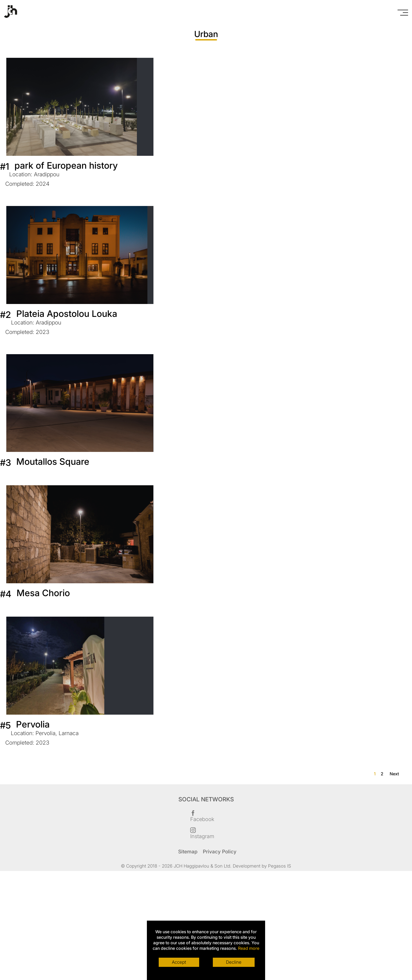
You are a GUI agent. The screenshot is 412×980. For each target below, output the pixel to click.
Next (394, 774)
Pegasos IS (280, 866)
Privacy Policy (220, 852)
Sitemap (188, 852)
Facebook (202, 816)
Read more (249, 948)
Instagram (202, 833)
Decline (234, 962)
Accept (179, 962)
